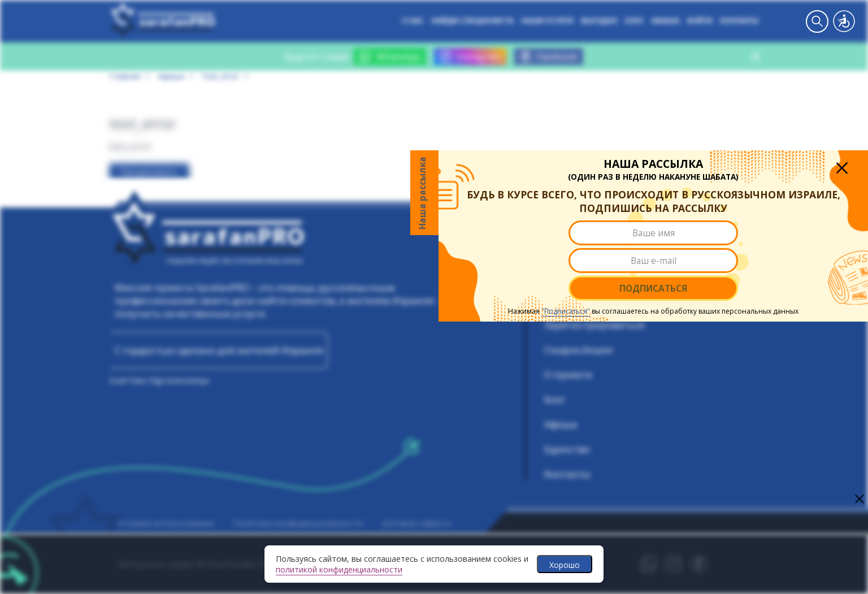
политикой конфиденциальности (339, 569)
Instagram (470, 57)
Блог (634, 21)
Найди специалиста (472, 21)
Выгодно (599, 21)
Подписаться (614, 307)
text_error (220, 76)
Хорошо (565, 565)
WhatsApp (390, 57)
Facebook (549, 57)
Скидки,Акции (579, 350)
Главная (125, 76)
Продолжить (149, 172)
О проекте (568, 374)
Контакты (739, 21)
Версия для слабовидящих (844, 21)
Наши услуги (547, 21)
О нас (413, 21)
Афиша (665, 21)
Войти (700, 21)
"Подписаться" (526, 330)
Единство (567, 449)
